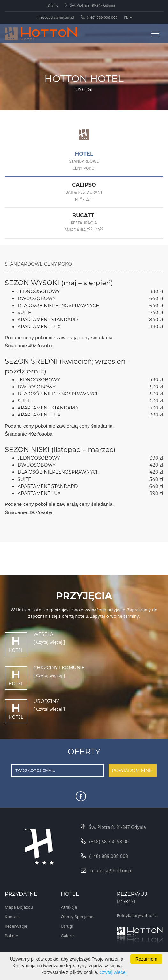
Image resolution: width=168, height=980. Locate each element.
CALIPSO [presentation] (84, 192)
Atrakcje (69, 907)
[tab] (84, 162)
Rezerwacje (16, 927)
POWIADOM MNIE (133, 770)
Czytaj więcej (113, 972)
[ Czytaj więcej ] (49, 643)
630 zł (157, 401)
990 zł (156, 415)
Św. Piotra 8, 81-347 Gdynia (113, 828)
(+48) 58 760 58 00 (105, 842)
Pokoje (11, 936)
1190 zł (156, 327)
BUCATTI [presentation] (84, 223)
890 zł (156, 493)
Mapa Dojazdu (19, 907)
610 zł (157, 291)
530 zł (157, 387)
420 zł (156, 465)
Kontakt (13, 917)
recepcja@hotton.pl (55, 18)
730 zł (157, 408)
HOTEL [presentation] (84, 161)
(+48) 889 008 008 (99, 18)
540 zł (156, 479)
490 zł (156, 380)
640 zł (156, 298)
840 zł (156, 320)
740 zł (157, 313)
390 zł (157, 458)
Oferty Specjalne (77, 917)
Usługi (67, 927)
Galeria (68, 936)
